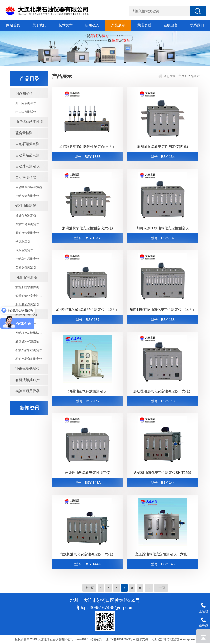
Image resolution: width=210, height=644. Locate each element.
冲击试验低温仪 (27, 369)
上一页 (89, 588)
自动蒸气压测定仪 (27, 259)
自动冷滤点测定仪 (27, 196)
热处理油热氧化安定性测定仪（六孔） (163, 391)
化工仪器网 (158, 639)
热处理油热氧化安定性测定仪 (87, 473)
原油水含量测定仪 (27, 233)
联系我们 (197, 25)
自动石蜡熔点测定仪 (31, 144)
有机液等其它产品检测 (32, 380)
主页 (181, 76)
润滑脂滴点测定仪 (27, 304)
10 (149, 588)
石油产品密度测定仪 (29, 359)
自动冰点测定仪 (27, 166)
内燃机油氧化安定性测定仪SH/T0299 (163, 473)
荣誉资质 (144, 25)
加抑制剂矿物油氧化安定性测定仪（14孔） (163, 310)
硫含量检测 (24, 133)
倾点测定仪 (23, 241)
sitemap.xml (187, 639)
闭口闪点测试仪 (26, 112)
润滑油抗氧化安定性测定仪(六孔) (88, 228)
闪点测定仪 (24, 93)
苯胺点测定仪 (24, 250)
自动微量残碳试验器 (29, 187)
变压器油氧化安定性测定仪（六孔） (163, 554)
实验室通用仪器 (27, 391)
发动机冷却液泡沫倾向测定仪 (32, 333)
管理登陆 (173, 639)
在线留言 (171, 25)
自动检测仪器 (26, 177)
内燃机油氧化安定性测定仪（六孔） (87, 554)
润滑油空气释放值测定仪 (87, 391)
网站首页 (13, 25)
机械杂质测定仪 (26, 216)
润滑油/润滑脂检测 (30, 277)
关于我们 (39, 25)
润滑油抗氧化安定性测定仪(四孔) (163, 147)
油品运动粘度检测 (29, 122)
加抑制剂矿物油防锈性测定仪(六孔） (88, 147)
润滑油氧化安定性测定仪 (32, 296)
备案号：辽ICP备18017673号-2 (115, 639)
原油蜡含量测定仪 (27, 224)
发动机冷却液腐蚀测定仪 (32, 342)
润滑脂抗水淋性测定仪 (30, 287)
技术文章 (66, 25)
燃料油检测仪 (26, 206)
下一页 (161, 588)
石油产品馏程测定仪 (29, 350)
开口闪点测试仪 (26, 103)
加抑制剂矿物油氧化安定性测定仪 (163, 228)
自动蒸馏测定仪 (26, 267)
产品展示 (118, 25)
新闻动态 (92, 25)
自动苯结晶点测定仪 (31, 155)
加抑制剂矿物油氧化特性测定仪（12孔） (87, 310)
